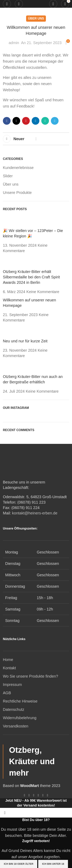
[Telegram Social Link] (55, 121)
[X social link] (16, 121)
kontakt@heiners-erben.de (35, 513)
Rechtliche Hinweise (20, 701)
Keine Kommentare (43, 292)
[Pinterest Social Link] (26, 121)
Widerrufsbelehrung (20, 718)
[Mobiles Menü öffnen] (7, 4)
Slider (8, 176)
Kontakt (9, 668)
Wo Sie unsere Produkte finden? (31, 676)
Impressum (12, 685)
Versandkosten (16, 726)
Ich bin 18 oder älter (19, 864)
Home (8, 660)
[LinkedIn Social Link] (36, 121)
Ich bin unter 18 (53, 864)
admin (14, 43)
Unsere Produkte (17, 193)
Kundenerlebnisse (18, 168)
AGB (7, 693)
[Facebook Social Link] (7, 121)
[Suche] (53, 4)
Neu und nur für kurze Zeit (25, 341)
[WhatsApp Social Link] (45, 121)
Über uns (36, 18)
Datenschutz (14, 709)
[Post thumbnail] (10, 221)
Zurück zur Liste (36, 139)
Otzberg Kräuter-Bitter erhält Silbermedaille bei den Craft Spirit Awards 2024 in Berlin (31, 277)
